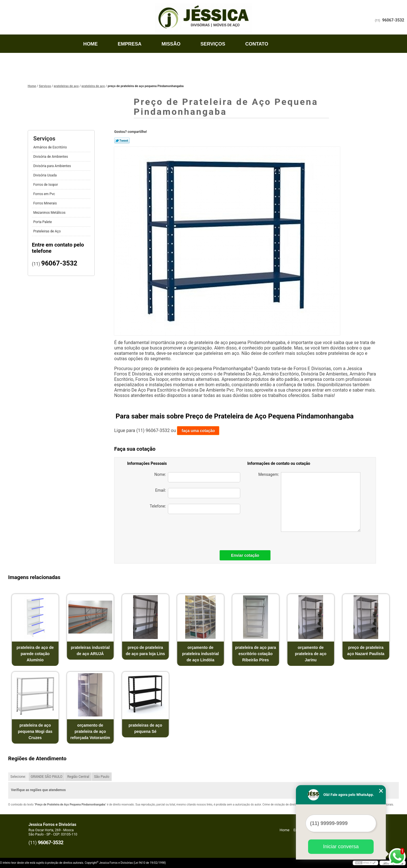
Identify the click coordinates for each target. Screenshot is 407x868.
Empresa (129, 44)
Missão (171, 44)
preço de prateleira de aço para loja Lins (145, 651)
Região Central (78, 777)
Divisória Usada (46, 175)
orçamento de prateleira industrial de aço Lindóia (200, 654)
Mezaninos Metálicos (50, 213)
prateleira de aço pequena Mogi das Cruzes (35, 731)
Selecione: (18, 777)
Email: (198, 493)
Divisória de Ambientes (51, 157)
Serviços (213, 44)
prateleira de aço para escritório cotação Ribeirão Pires (256, 654)
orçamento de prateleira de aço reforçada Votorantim (90, 731)
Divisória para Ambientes (53, 166)
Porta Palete (43, 222)
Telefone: (195, 509)
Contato (257, 44)
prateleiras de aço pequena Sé (145, 728)
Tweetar (122, 141)
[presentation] (201, 531)
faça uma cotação (198, 431)
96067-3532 (393, 20)
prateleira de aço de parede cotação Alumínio (35, 654)
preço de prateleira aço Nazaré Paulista (366, 651)
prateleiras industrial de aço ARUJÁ (90, 651)
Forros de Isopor (46, 185)
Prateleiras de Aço (47, 231)
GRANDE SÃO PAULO (47, 777)
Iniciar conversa (341, 847)
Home (91, 44)
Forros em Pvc (45, 194)
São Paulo (102, 777)
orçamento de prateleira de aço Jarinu (311, 654)
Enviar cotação (245, 555)
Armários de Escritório (51, 147)
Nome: (197, 477)
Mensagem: (309, 502)
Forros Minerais (46, 203)
